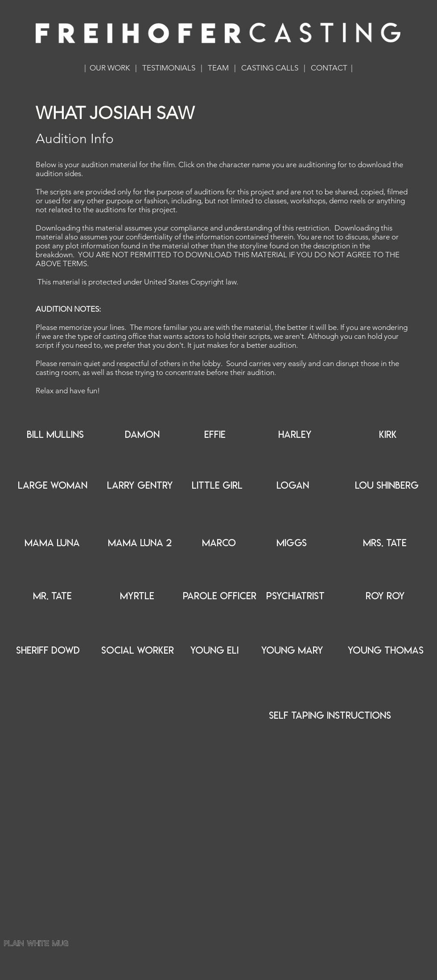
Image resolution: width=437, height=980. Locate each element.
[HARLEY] (295, 435)
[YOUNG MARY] (292, 651)
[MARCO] (219, 543)
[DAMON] (142, 435)
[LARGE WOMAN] (53, 486)
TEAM (218, 68)
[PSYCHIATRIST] (295, 596)
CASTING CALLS (270, 68)
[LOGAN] (293, 486)
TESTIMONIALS (169, 68)
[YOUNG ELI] (214, 651)
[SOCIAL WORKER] (138, 651)
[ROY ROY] (385, 596)
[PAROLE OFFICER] (220, 596)
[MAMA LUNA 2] (140, 543)
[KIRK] (388, 435)
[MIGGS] (292, 543)
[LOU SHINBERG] (387, 486)
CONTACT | (332, 68)
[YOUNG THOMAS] (386, 651)
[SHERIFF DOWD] (48, 651)
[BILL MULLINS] (55, 435)
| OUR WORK (107, 68)
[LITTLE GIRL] (217, 486)
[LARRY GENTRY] (140, 486)
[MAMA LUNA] (52, 543)
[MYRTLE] (137, 596)
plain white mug (37, 945)
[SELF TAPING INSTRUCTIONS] (330, 716)
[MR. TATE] (52, 596)
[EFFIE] (215, 435)
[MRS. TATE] (385, 543)
